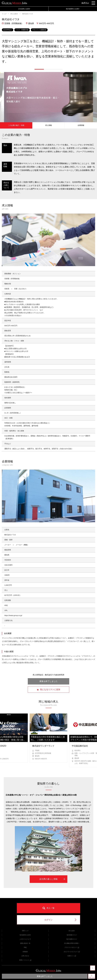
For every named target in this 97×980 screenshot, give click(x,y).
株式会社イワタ (27, 14)
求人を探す (14, 14)
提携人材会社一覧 (25, 943)
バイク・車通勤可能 (22, 30)
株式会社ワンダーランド (43, 746)
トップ (4, 14)
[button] (39, 69)
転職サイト (72, 956)
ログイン (85, 3)
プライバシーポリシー (72, 947)
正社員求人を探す (24, 9)
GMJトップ (25, 931)
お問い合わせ (25, 956)
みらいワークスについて (72, 952)
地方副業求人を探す (73, 9)
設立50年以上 (8, 30)
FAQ (25, 947)
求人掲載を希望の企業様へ (72, 943)
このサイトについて (25, 939)
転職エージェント (25, 960)
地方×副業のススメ (72, 939)
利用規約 (25, 952)
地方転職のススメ (72, 935)
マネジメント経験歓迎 (39, 30)
